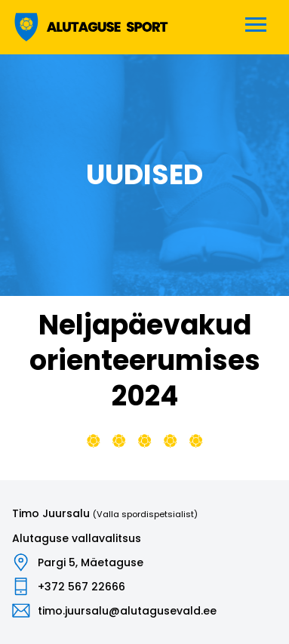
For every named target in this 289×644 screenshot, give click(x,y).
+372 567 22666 (81, 587)
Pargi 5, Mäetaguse (91, 562)
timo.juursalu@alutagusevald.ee (127, 611)
